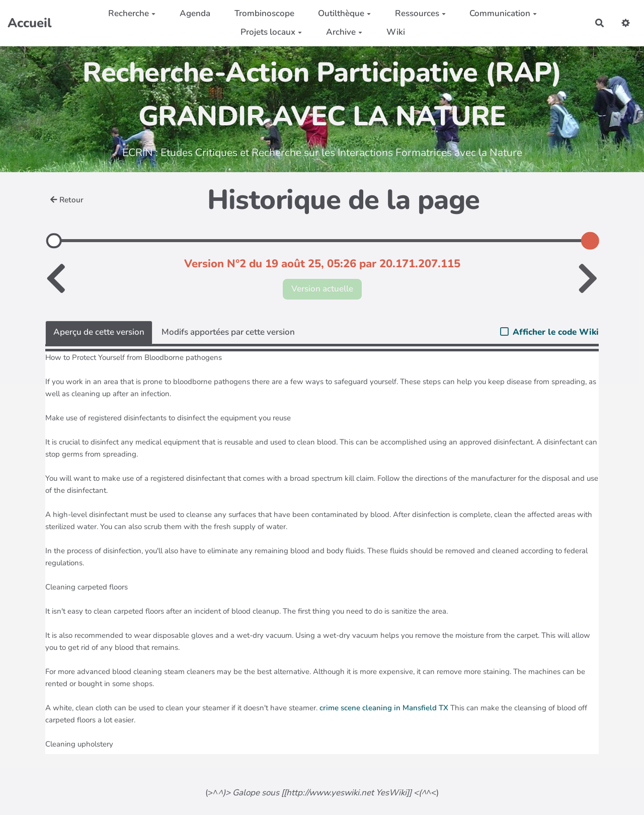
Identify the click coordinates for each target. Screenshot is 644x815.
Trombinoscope (264, 13)
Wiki (396, 32)
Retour (67, 200)
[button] (626, 23)
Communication (503, 13)
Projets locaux (271, 32)
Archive (344, 32)
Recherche (132, 13)
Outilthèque (344, 13)
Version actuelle (322, 289)
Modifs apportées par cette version (228, 332)
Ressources (420, 13)
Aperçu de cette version (99, 332)
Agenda (195, 13)
